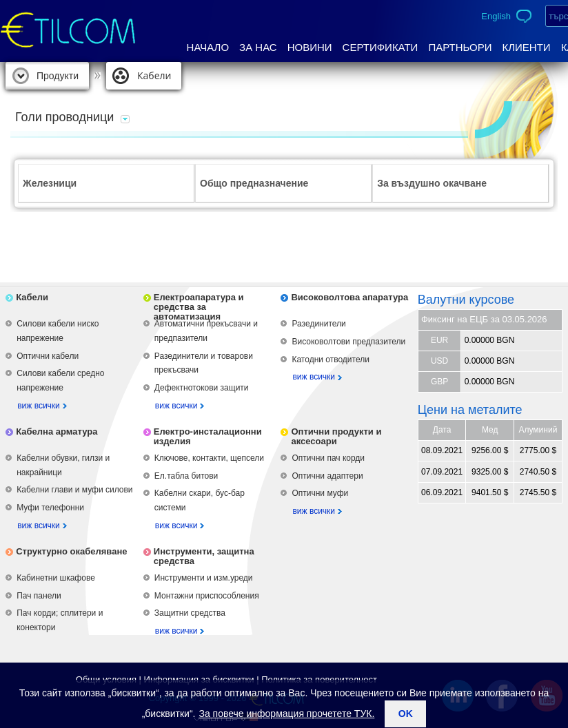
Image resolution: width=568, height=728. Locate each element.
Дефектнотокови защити (202, 388)
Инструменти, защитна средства (204, 556)
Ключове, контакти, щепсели (209, 458)
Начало (208, 47)
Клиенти (526, 47)
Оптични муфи (320, 493)
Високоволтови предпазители (348, 342)
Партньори (460, 47)
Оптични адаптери (327, 476)
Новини (310, 47)
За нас (258, 47)
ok (406, 714)
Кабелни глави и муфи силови (74, 490)
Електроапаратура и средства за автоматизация (199, 307)
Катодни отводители (330, 360)
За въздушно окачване (432, 183)
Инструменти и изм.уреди (204, 578)
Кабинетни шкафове (56, 578)
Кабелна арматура (57, 431)
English (496, 16)
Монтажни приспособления (207, 596)
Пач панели (39, 596)
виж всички (39, 406)
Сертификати (381, 47)
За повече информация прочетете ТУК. (286, 714)
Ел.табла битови (186, 476)
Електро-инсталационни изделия (208, 436)
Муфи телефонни (50, 508)
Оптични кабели (48, 356)
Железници (50, 183)
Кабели (154, 75)
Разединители (318, 324)
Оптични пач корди (328, 458)
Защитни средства (190, 613)
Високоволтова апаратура (349, 297)
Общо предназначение (254, 183)
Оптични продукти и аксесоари (336, 436)
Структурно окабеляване (71, 551)
